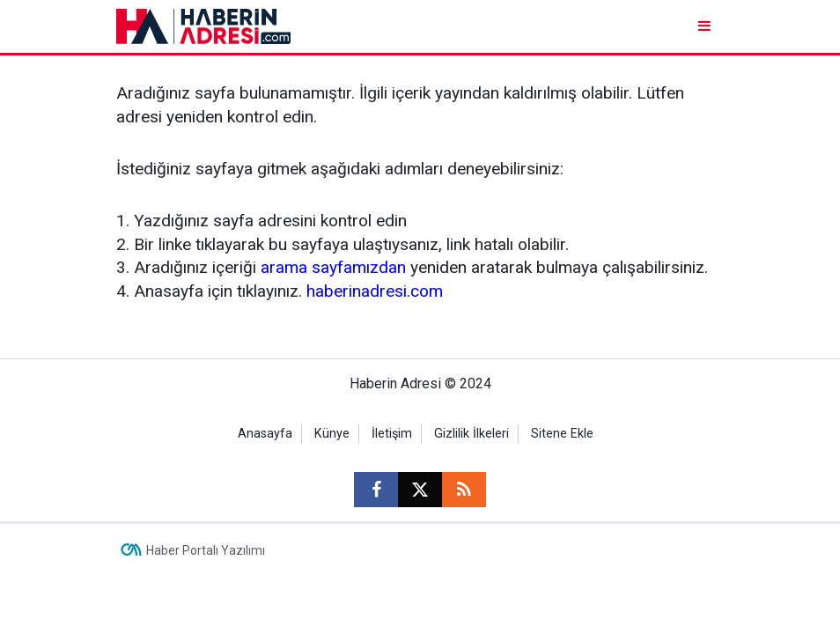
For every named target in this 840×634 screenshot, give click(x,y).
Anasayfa (265, 434)
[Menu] (706, 26)
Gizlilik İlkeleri (472, 434)
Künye (332, 434)
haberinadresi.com (375, 291)
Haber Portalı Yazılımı (206, 550)
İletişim (392, 434)
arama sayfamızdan (333, 267)
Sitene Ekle (562, 434)
